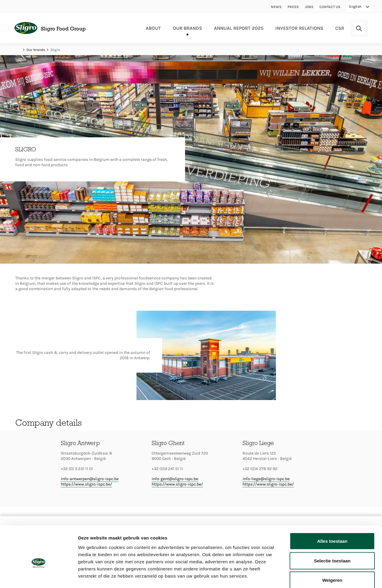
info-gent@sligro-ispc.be (175, 479)
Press (293, 7)
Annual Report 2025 (239, 28)
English (356, 7)
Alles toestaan (332, 510)
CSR (340, 28)
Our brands (187, 28)
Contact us (330, 7)
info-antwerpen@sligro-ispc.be (90, 479)
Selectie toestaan (332, 529)
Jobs (309, 7)
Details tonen (322, 576)
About (153, 28)
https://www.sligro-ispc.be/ (86, 484)
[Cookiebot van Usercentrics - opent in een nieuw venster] (39, 576)
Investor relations (299, 28)
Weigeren (332, 549)
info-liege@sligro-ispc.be (266, 479)
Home (18, 50)
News (276, 7)
